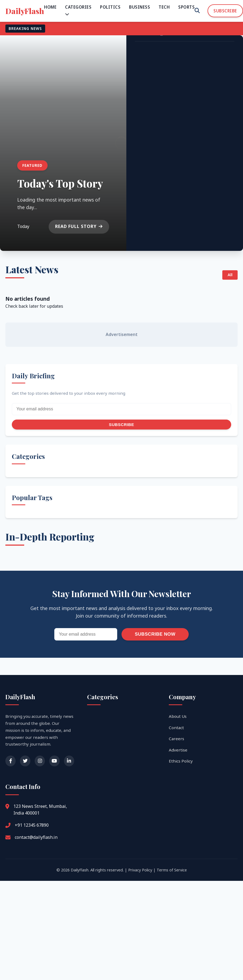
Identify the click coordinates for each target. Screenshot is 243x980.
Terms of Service (172, 870)
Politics (110, 7)
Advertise (178, 750)
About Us (178, 716)
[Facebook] (10, 761)
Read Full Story (79, 226)
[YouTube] (54, 761)
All (230, 275)
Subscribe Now (155, 634)
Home (50, 7)
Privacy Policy (140, 870)
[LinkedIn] (69, 761)
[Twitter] (25, 761)
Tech (164, 7)
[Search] (197, 11)
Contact (176, 728)
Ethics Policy (181, 761)
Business (140, 7)
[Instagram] (40, 761)
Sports (186, 7)
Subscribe (225, 11)
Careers (176, 739)
